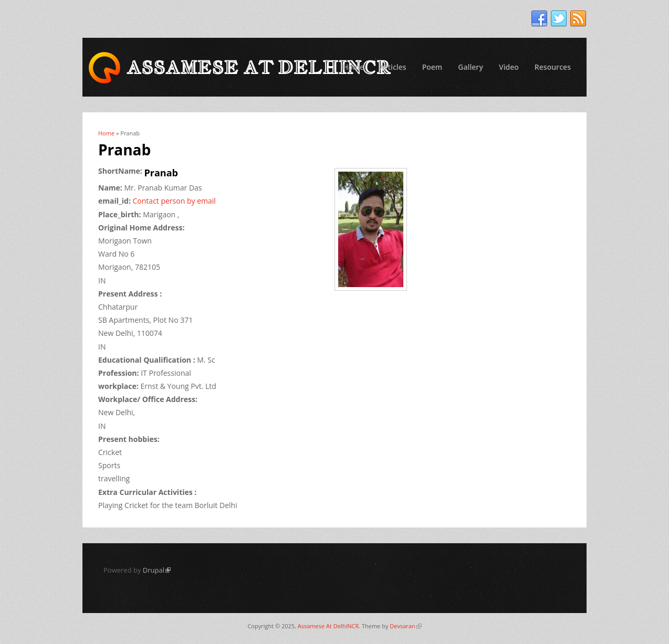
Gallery (471, 67)
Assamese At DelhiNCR (328, 626)
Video (509, 67)
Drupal (157, 570)
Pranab (161, 173)
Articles (393, 67)
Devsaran (405, 626)
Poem (432, 67)
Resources (553, 67)
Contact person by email (174, 201)
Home (354, 67)
